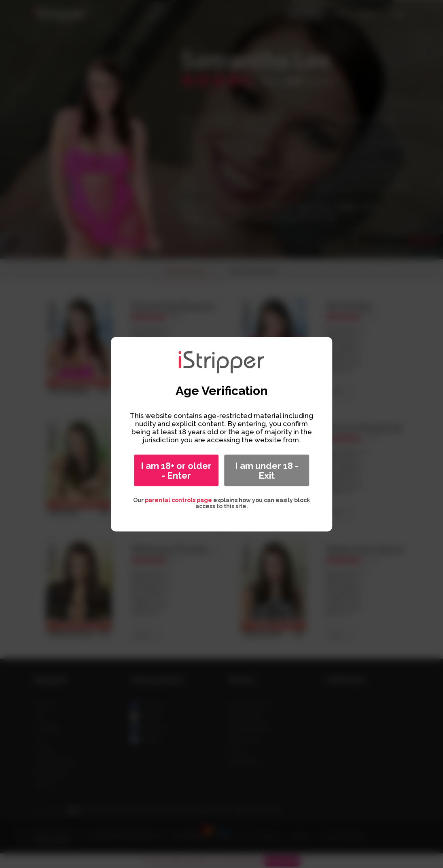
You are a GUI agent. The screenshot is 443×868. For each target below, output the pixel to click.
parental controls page (178, 500)
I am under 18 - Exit (267, 470)
